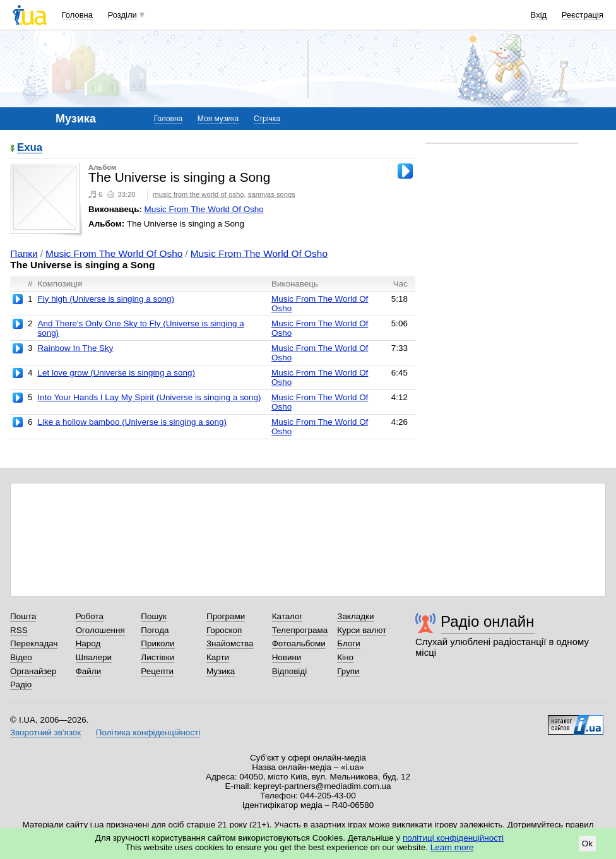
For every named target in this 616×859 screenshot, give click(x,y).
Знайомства (230, 643)
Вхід (539, 15)
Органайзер (33, 671)
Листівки (157, 657)
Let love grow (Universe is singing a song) (116, 373)
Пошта (23, 616)
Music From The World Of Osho (204, 209)
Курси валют (362, 630)
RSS (19, 630)
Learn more (452, 847)
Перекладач (34, 643)
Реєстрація (583, 15)
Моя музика (218, 119)
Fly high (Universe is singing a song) (106, 299)
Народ (88, 643)
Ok (587, 844)
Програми (226, 616)
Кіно (345, 657)
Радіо (21, 684)
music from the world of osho (198, 194)
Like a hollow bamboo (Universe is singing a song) (132, 422)
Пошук (154, 616)
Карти (218, 657)
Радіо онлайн (488, 621)
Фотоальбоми (299, 643)
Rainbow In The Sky (75, 348)
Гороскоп (224, 630)
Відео (21, 657)
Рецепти (157, 671)
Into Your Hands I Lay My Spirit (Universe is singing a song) (149, 397)
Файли (89, 671)
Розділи (122, 15)
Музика (221, 671)
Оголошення (100, 630)
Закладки (355, 616)
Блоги (349, 643)
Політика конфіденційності (148, 732)
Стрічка (267, 119)
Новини (287, 657)
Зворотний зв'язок (45, 732)
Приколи (157, 643)
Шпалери (94, 657)
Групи (348, 671)
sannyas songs (272, 194)
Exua (30, 148)
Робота (90, 616)
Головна (77, 15)
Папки (24, 253)
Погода (155, 630)
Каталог (287, 616)
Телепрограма (300, 630)
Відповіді (290, 671)
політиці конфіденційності (453, 838)
